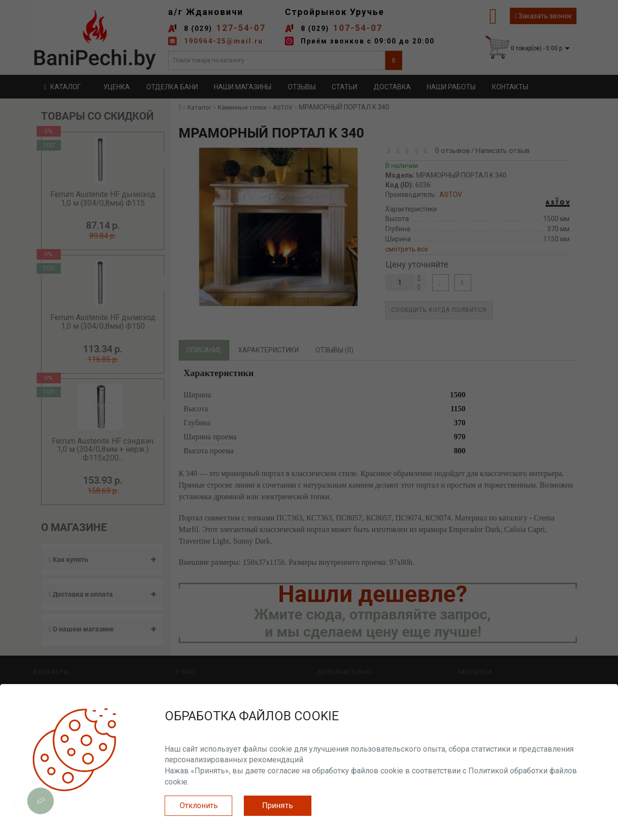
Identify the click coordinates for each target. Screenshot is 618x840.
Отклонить (199, 805)
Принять (278, 805)
